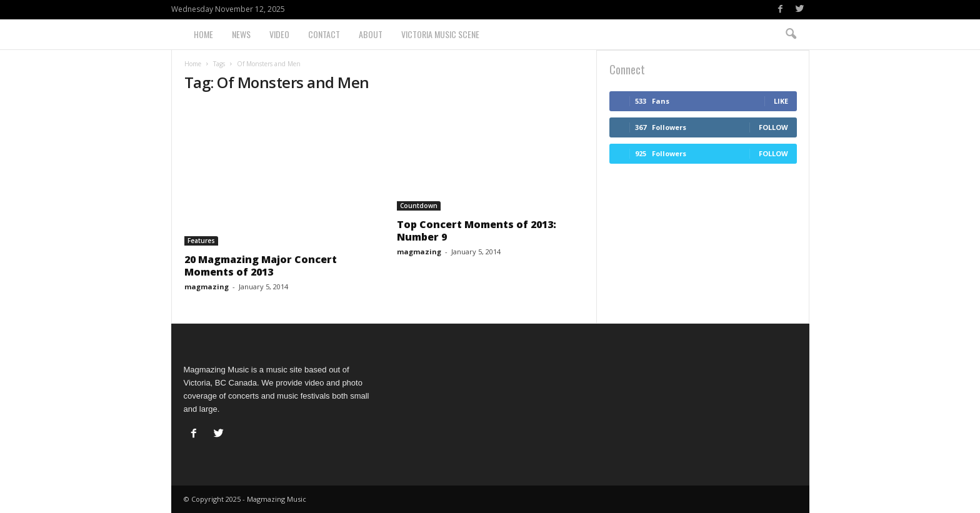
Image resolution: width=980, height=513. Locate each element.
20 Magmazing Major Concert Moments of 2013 (261, 266)
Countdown (419, 206)
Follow (773, 127)
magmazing (207, 286)
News (241, 34)
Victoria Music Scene (440, 34)
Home (203, 34)
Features (201, 241)
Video (279, 34)
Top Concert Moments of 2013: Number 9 (477, 231)
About (371, 34)
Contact (324, 34)
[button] (791, 34)
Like (781, 101)
